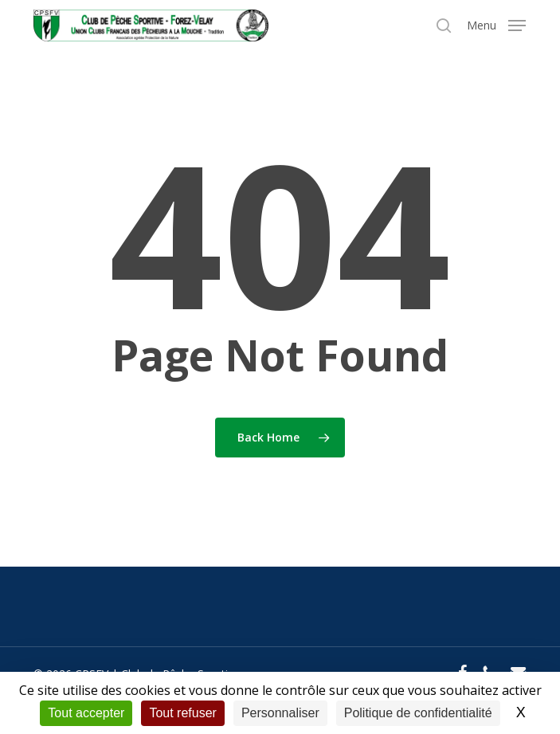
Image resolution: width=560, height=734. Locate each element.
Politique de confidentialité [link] (418, 713)
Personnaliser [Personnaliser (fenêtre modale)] (280, 713)
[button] (496, 24)
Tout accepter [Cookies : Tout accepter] (86, 713)
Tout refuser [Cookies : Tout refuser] (182, 713)
